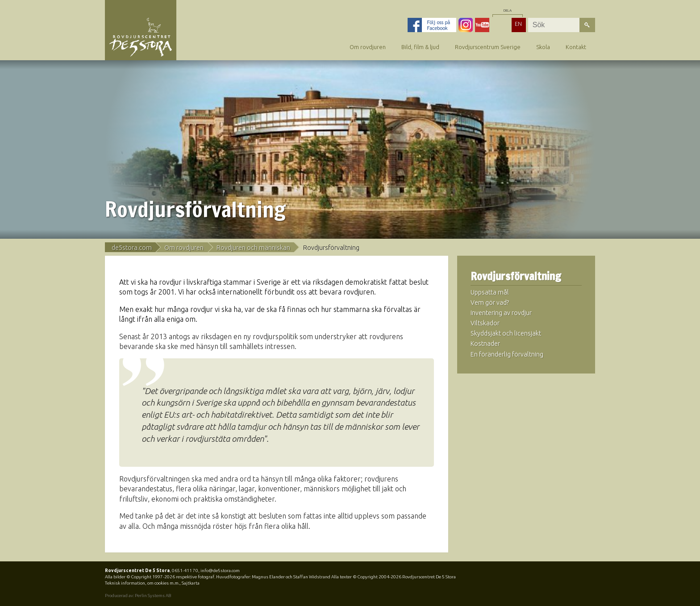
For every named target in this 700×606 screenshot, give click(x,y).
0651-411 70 (185, 571)
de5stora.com (132, 248)
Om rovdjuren (368, 47)
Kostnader (485, 344)
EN (518, 24)
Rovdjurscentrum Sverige (488, 47)
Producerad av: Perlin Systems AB (138, 596)
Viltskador (485, 323)
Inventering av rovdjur (501, 313)
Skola (543, 47)
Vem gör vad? (490, 303)
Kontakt (576, 47)
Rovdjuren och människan (253, 248)
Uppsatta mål (490, 292)
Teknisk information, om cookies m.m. (142, 583)
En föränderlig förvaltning (507, 354)
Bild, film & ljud (420, 47)
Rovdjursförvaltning (516, 276)
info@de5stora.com (220, 571)
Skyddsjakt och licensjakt (506, 333)
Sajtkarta (191, 583)
